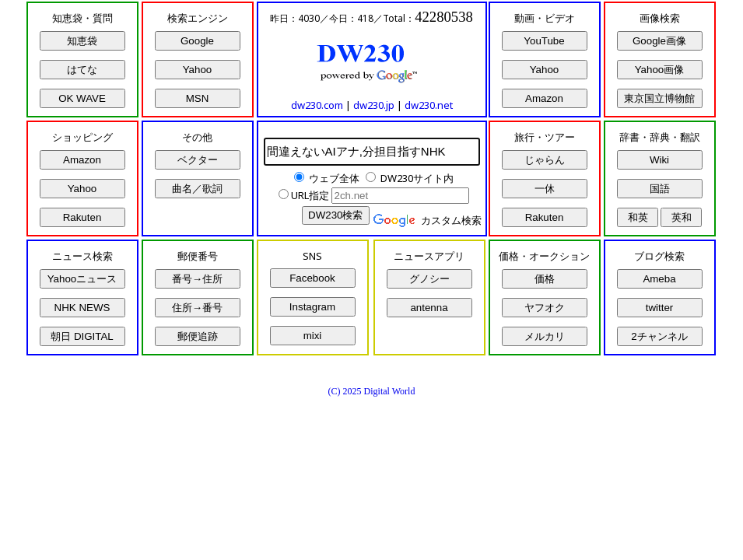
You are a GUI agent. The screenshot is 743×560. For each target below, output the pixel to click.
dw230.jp (374, 105)
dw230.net (429, 105)
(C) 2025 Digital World (372, 391)
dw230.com (317, 105)
